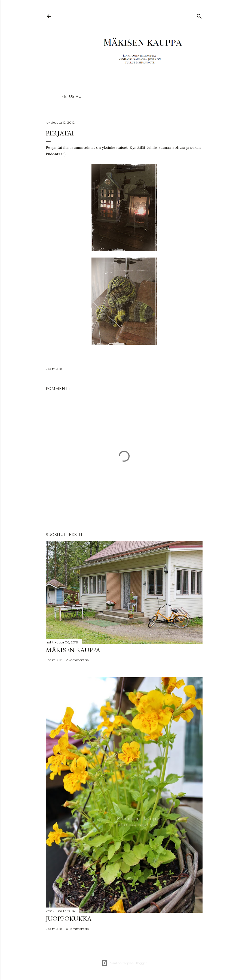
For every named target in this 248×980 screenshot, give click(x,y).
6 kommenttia (77, 929)
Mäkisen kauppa (73, 650)
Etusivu (73, 96)
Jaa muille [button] (54, 369)
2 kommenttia (77, 660)
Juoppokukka (69, 919)
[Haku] (199, 15)
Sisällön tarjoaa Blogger (124, 963)
